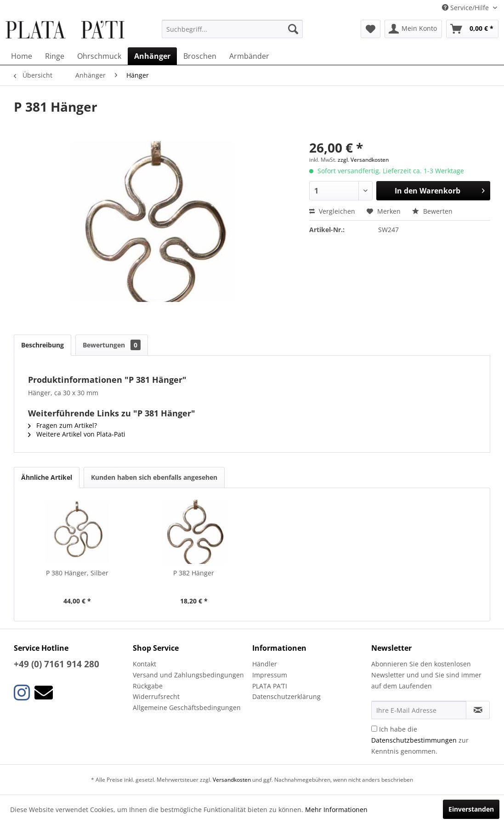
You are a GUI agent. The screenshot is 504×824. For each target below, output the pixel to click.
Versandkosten (232, 780)
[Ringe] (55, 56)
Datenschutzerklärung (286, 696)
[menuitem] (232, 29)
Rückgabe (148, 686)
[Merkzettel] (371, 29)
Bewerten (432, 211)
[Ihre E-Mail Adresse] (419, 710)
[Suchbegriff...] (232, 29)
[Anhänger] (152, 56)
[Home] (22, 56)
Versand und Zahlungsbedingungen (188, 675)
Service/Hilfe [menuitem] (466, 8)
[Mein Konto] (413, 29)
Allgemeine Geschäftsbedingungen (187, 708)
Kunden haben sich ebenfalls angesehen (154, 477)
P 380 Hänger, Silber (77, 573)
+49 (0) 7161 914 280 (57, 664)
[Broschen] (200, 56)
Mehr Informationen (336, 810)
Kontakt (144, 664)
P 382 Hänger (194, 573)
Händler (265, 664)
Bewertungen (112, 345)
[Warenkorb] (472, 29)
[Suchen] (293, 29)
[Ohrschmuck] (99, 56)
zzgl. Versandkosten (363, 160)
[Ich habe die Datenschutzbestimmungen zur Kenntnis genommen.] (374, 729)
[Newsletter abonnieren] (478, 710)
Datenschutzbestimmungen (414, 740)
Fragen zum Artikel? (62, 425)
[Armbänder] (249, 56)
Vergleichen (332, 211)
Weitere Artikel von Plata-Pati (77, 434)
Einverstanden (471, 809)
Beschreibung (42, 345)
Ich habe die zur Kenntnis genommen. (420, 740)
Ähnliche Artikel (47, 477)
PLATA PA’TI (270, 686)
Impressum (270, 675)
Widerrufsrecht (156, 696)
